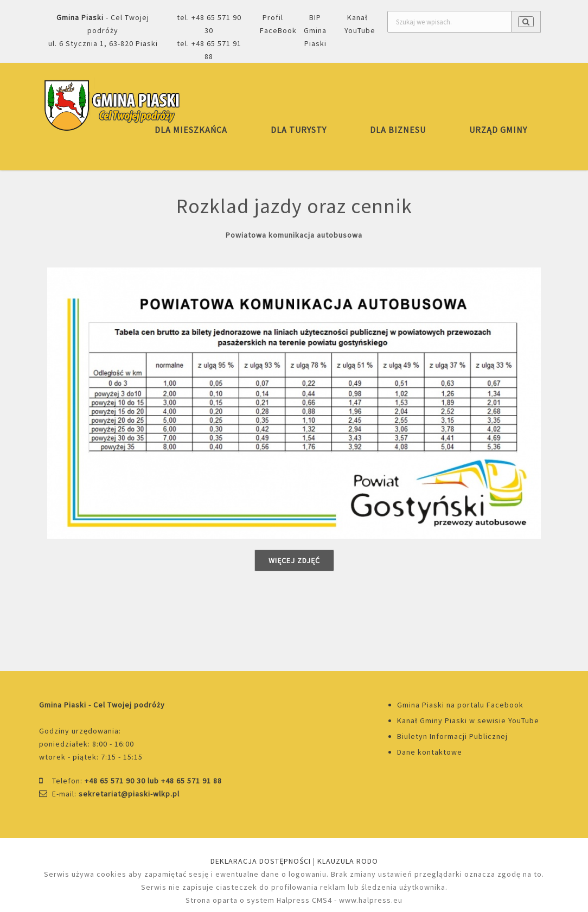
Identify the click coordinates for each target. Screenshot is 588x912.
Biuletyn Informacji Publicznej (452, 736)
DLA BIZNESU (398, 130)
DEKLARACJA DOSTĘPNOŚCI (261, 861)
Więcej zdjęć (294, 560)
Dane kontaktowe (430, 752)
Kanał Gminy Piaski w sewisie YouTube (468, 720)
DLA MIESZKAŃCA (191, 130)
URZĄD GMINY (498, 130)
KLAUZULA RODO (348, 861)
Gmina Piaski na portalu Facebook (460, 705)
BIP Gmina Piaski (315, 30)
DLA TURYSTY (299, 130)
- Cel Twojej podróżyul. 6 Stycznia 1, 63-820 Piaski (103, 30)
